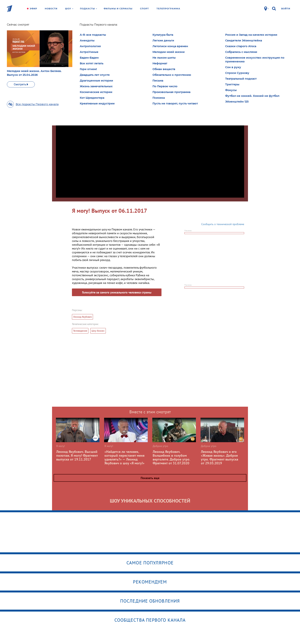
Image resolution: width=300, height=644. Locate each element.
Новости (51, 9)
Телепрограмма (168, 9)
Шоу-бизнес (98, 331)
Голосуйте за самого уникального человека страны (117, 292)
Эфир (33, 9)
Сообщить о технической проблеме (223, 224)
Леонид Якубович (82, 317)
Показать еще (150, 478)
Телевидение (80, 331)
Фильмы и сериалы (118, 9)
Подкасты (88, 9)
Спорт (144, 9)
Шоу (69, 9)
